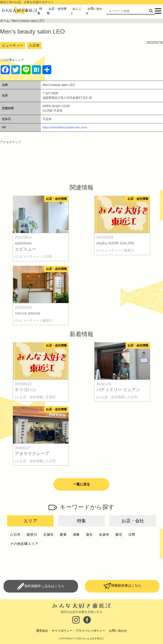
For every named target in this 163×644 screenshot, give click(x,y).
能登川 (32, 535)
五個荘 (48, 535)
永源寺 (104, 535)
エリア (30, 521)
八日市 (34, 45)
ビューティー (13, 45)
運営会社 (42, 631)
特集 (81, 521)
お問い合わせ (118, 631)
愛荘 (119, 535)
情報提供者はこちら (126, 585)
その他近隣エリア (24, 544)
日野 (132, 535)
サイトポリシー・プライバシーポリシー (79, 631)
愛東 (63, 535)
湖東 (76, 535)
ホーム (4, 21)
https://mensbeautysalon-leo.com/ (65, 127)
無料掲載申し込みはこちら (44, 586)
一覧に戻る (81, 484)
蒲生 (89, 535)
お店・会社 (133, 521)
